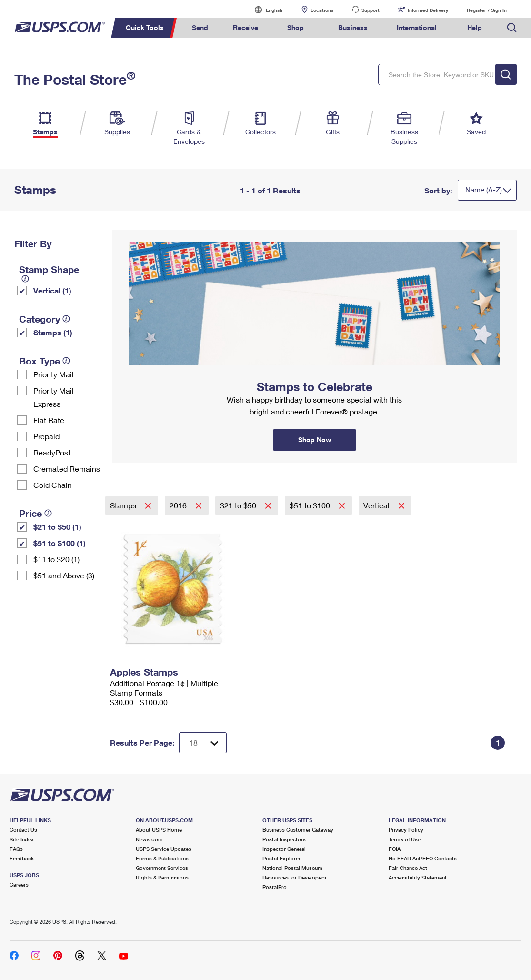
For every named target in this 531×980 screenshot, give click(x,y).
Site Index (22, 839)
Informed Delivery (428, 10)
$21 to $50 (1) (57, 527)
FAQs (16, 849)
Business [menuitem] (353, 27)
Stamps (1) (53, 332)
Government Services (162, 868)
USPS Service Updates (164, 849)
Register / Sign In (487, 10)
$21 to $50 (239, 505)
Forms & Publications (162, 858)
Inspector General (284, 849)
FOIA (395, 849)
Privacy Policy (406, 830)
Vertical (377, 505)
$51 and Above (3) (64, 575)
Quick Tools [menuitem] (145, 27)
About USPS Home (159, 830)
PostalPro (275, 887)
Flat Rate (49, 420)
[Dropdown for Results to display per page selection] (203, 743)
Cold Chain (53, 485)
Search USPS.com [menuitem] (512, 28)
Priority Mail (54, 374)
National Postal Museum (292, 868)
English (264, 10)
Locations (322, 10)
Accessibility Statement (418, 877)
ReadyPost (52, 452)
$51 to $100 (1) (60, 543)
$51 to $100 (311, 505)
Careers (19, 884)
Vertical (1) (52, 290)
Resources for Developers (294, 877)
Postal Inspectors (284, 839)
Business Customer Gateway (298, 830)
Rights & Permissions (162, 877)
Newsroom (149, 839)
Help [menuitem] (475, 27)
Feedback (22, 858)
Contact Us (23, 830)
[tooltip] (25, 279)
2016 (179, 505)
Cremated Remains (67, 469)
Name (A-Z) (484, 190)
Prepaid (46, 436)
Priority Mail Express (54, 397)
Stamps (124, 505)
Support (371, 10)
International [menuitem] (417, 27)
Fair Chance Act (408, 868)
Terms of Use (405, 839)
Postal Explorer (281, 858)
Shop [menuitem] (296, 27)
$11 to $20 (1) (56, 559)
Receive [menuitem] (245, 27)
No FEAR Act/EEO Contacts (423, 858)
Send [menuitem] (200, 27)
